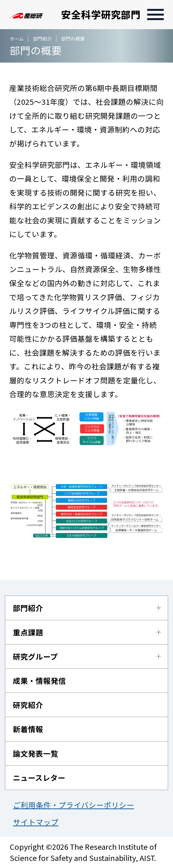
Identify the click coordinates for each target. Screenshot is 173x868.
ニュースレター (39, 778)
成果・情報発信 (39, 681)
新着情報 (28, 729)
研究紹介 (28, 705)
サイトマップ (36, 822)
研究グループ (35, 656)
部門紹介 (28, 608)
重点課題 (28, 632)
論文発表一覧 (36, 753)
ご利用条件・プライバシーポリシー (74, 805)
